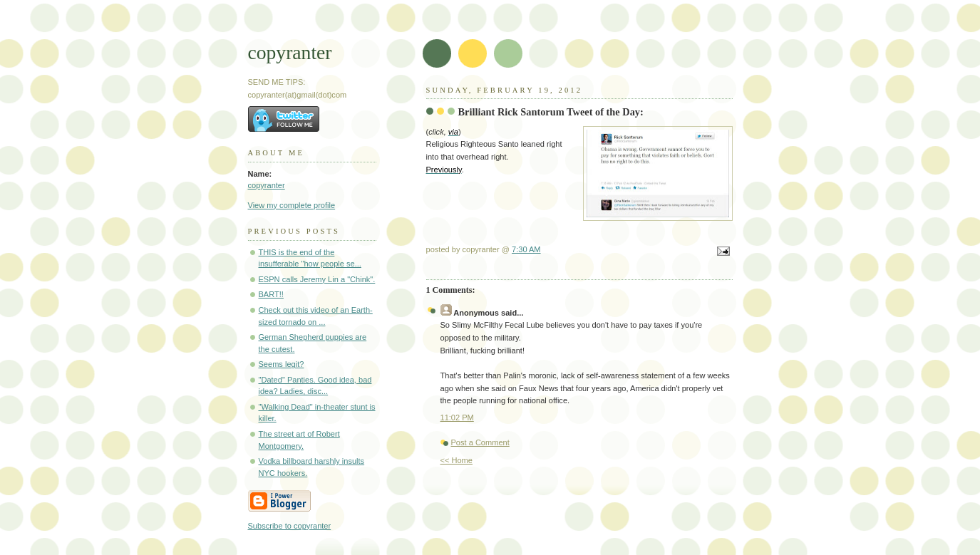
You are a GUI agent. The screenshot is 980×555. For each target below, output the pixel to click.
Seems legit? (282, 364)
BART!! (271, 294)
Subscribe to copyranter (290, 526)
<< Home (457, 460)
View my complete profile (292, 205)
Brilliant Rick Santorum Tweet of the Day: (551, 112)
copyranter (290, 52)
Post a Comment (480, 442)
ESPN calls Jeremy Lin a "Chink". (317, 279)
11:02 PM (457, 417)
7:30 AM (526, 249)
